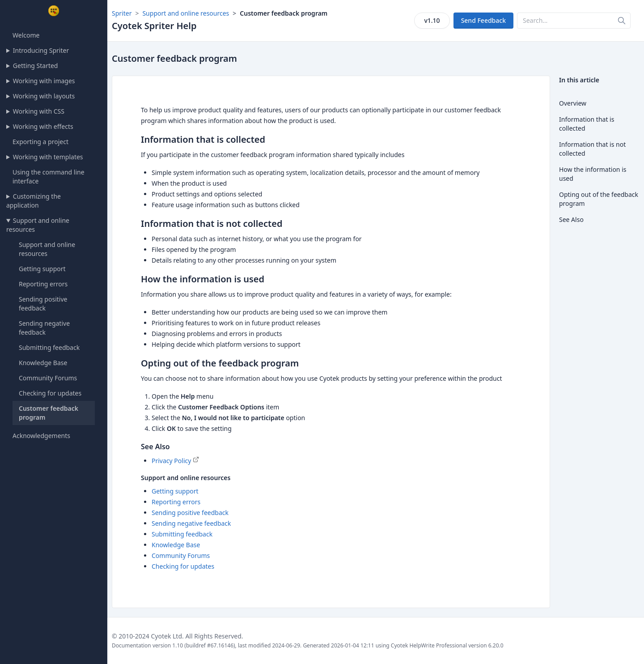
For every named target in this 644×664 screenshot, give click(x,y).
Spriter (122, 13)
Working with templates (48, 157)
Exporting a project (40, 142)
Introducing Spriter (41, 50)
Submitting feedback (49, 347)
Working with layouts (44, 96)
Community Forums (48, 378)
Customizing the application (34, 201)
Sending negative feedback (44, 328)
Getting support (42, 269)
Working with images (44, 81)
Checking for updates (50, 393)
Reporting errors (43, 284)
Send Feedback (483, 20)
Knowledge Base (43, 363)
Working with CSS (39, 111)
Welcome (26, 35)
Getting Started (36, 66)
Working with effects (43, 126)
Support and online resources (38, 225)
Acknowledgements (41, 436)
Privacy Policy (171, 461)
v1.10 (432, 20)
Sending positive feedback (43, 304)
